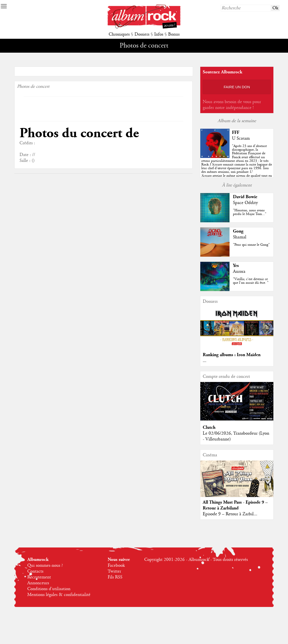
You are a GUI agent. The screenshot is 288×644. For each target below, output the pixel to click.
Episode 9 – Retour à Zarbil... (230, 514)
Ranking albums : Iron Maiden (232, 355)
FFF (236, 132)
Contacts (35, 571)
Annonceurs (38, 583)
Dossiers (142, 34)
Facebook (116, 566)
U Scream (241, 138)
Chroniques (119, 34)
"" (237, 165)
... (205, 361)
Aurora (239, 272)
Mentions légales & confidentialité (59, 595)
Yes (236, 266)
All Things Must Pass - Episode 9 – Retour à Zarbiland (235, 505)
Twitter (114, 571)
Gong (238, 231)
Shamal (240, 237)
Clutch (209, 427)
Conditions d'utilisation (49, 589)
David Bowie (245, 197)
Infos (159, 34)
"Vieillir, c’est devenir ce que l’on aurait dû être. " (251, 281)
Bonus (174, 34)
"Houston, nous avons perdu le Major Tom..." (250, 212)
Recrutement (39, 577)
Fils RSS (115, 577)
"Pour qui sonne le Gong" (251, 245)
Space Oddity (245, 203)
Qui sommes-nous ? (45, 566)
